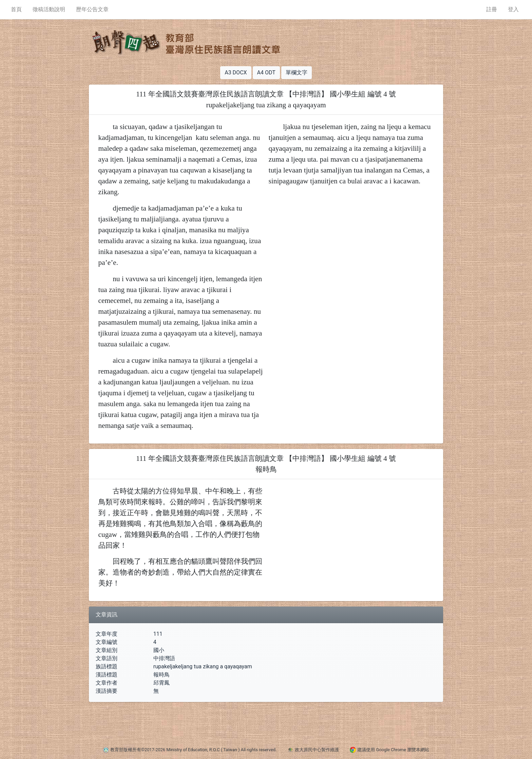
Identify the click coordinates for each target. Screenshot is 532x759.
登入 (513, 9)
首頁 (16, 9)
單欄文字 (297, 73)
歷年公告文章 (92, 9)
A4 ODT (266, 73)
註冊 (492, 9)
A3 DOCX (236, 73)
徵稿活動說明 (49, 9)
